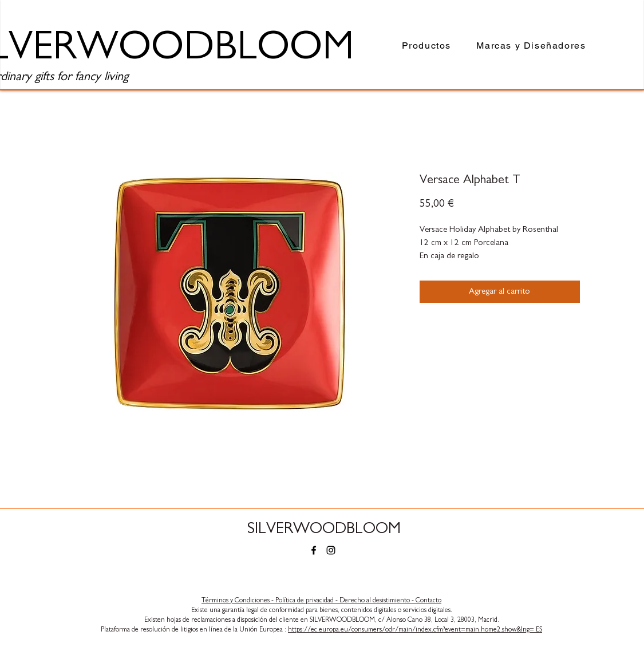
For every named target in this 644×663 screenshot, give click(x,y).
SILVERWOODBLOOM (324, 528)
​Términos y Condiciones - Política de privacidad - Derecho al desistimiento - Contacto (321, 600)
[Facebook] (314, 550)
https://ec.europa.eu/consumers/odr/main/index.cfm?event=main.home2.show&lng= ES (415, 629)
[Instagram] (331, 550)
